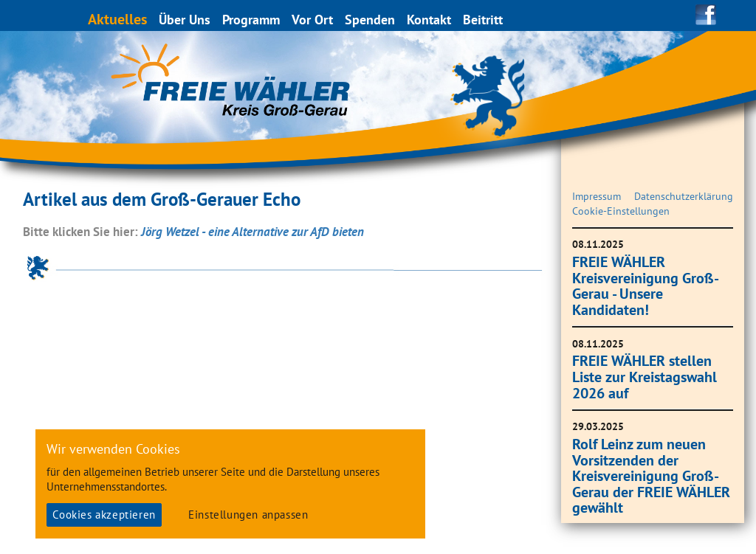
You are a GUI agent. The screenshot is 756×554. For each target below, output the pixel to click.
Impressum (597, 196)
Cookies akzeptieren (104, 515)
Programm (252, 20)
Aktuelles (118, 19)
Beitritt (484, 20)
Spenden (371, 20)
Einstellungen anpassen (248, 515)
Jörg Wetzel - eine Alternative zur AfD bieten (252, 232)
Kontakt (430, 20)
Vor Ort (313, 20)
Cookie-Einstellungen (621, 211)
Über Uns (185, 20)
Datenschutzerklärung (684, 196)
